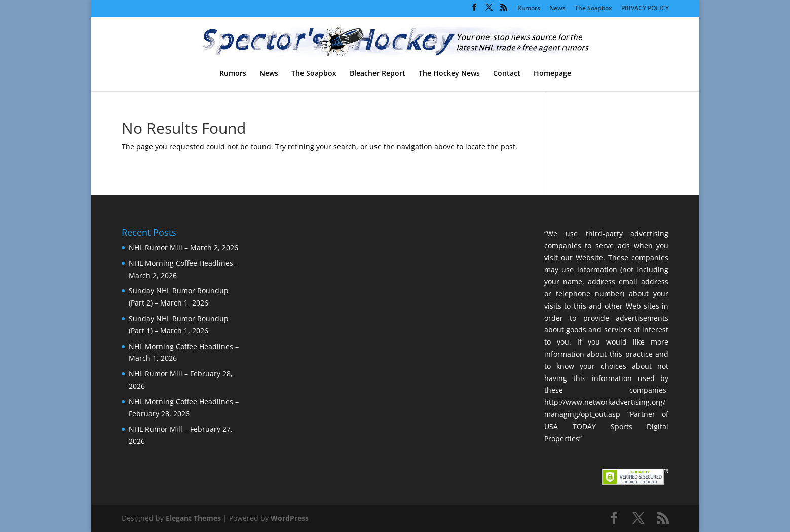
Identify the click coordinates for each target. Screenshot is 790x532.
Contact (507, 74)
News (557, 9)
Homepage (552, 74)
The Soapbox (593, 9)
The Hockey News (449, 74)
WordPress (290, 518)
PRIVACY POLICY (645, 9)
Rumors (529, 9)
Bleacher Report (378, 74)
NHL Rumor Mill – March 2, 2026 (183, 248)
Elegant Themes (193, 518)
